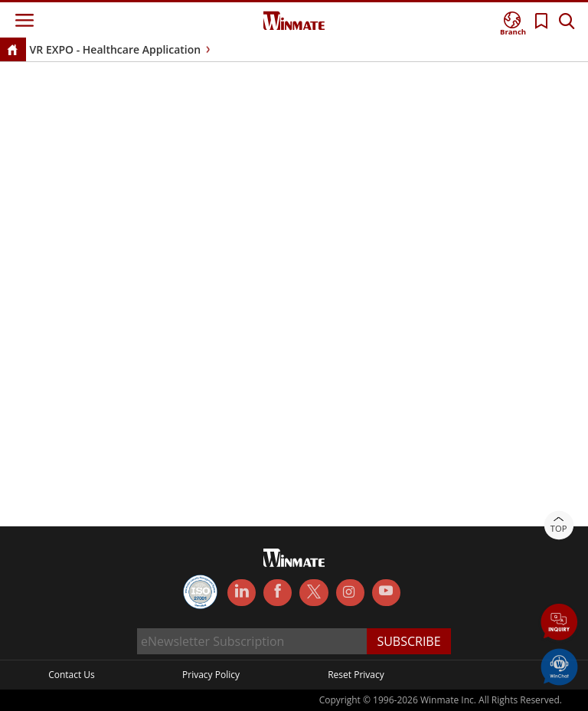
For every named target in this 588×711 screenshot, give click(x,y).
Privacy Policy (211, 675)
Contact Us (72, 675)
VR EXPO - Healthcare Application (116, 49)
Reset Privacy (356, 675)
